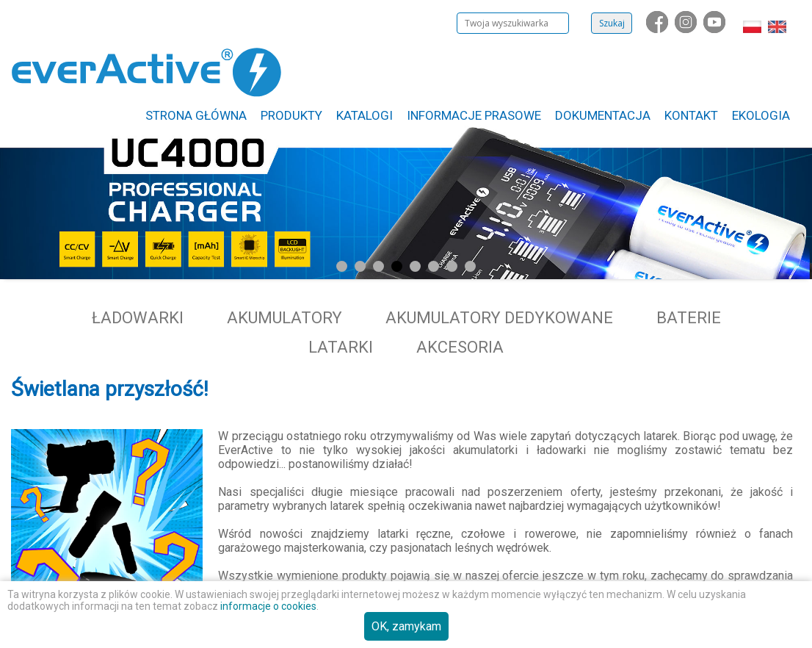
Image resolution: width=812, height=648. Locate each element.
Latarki (341, 347)
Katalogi (365, 115)
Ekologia (761, 115)
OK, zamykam (406, 626)
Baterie (689, 318)
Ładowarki (138, 318)
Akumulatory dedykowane (499, 318)
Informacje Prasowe (474, 115)
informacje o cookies (268, 606)
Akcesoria (460, 347)
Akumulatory (284, 318)
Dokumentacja (603, 115)
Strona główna (196, 115)
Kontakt (691, 115)
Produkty (291, 115)
